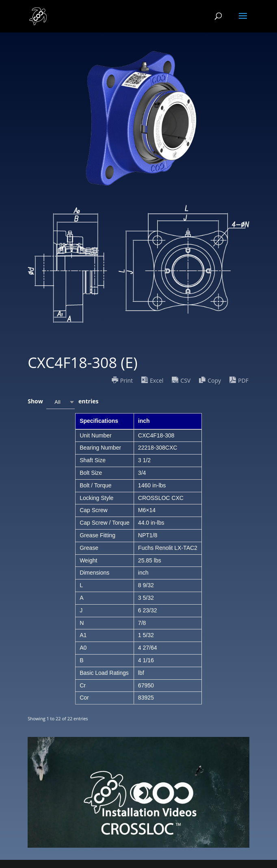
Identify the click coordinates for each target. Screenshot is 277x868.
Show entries (63, 402)
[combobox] (61, 402)
